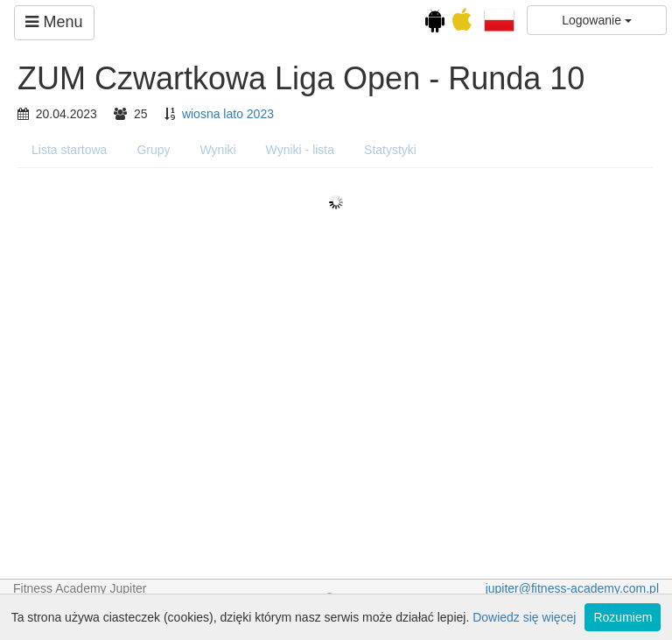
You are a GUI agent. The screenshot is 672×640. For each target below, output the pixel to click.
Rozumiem (623, 617)
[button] (499, 19)
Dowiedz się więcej (524, 617)
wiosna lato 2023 (228, 114)
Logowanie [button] (597, 20)
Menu (54, 22)
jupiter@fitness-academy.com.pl (572, 588)
